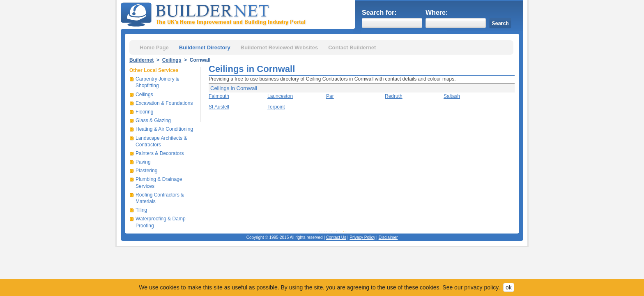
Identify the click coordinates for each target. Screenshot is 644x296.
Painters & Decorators (160, 153)
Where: (437, 13)
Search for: (379, 13)
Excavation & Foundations (164, 103)
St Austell (219, 107)
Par (330, 96)
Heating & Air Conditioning (164, 129)
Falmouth (219, 96)
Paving (143, 162)
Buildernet (141, 60)
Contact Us (336, 237)
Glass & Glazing (153, 120)
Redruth (394, 96)
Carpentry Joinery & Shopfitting (157, 82)
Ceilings (172, 60)
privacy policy (481, 287)
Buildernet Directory (205, 47)
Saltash (452, 96)
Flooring (144, 112)
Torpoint (276, 107)
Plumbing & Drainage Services (159, 183)
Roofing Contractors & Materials (160, 198)
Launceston (280, 96)
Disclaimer (388, 237)
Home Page (154, 47)
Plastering (146, 171)
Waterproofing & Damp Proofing (161, 222)
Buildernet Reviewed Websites (279, 47)
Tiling (141, 210)
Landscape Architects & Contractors (161, 141)
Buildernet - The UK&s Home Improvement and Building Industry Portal (215, 14)
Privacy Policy (362, 237)
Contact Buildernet (352, 47)
